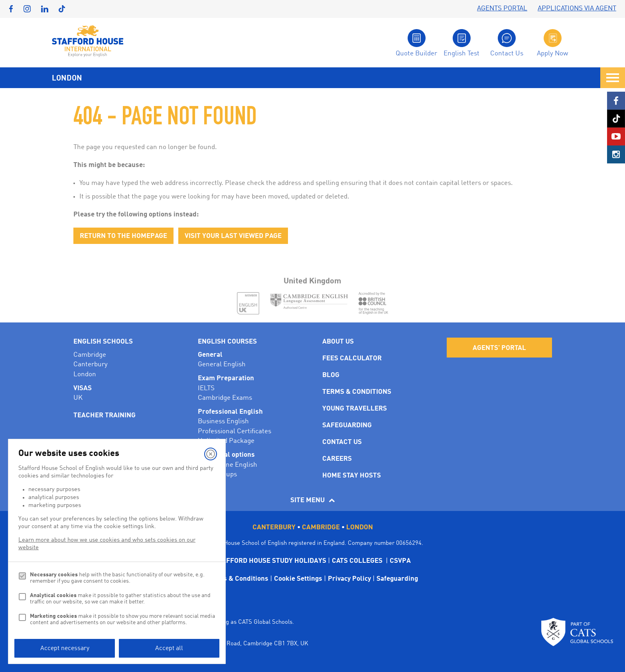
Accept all (169, 648)
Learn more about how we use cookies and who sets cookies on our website (107, 544)
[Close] (211, 454)
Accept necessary (65, 648)
